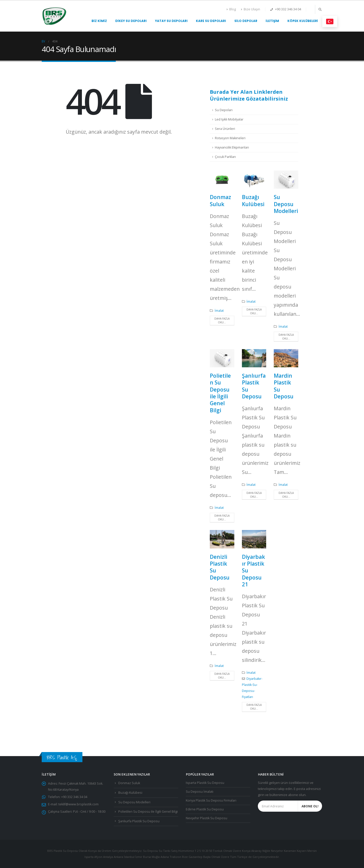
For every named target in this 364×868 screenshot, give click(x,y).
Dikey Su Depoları (131, 21)
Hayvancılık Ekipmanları (232, 147)
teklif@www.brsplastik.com (78, 804)
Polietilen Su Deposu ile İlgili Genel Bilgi (220, 393)
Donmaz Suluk (220, 200)
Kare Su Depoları (211, 21)
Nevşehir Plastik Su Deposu (207, 818)
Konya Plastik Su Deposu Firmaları (211, 800)
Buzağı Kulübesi (253, 200)
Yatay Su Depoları (171, 21)
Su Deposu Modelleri (286, 204)
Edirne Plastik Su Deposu (205, 809)
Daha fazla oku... (222, 320)
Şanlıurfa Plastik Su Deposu (254, 386)
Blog (231, 9)
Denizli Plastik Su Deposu (220, 567)
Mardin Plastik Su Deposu (284, 386)
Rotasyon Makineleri (230, 138)
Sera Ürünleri (225, 129)
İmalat (219, 311)
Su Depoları (224, 110)
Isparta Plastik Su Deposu (205, 783)
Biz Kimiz (99, 21)
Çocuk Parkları (225, 157)
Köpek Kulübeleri (303, 21)
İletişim (272, 21)
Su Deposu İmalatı (200, 792)
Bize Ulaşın (251, 9)
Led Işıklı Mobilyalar (229, 119)
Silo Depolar (246, 21)
